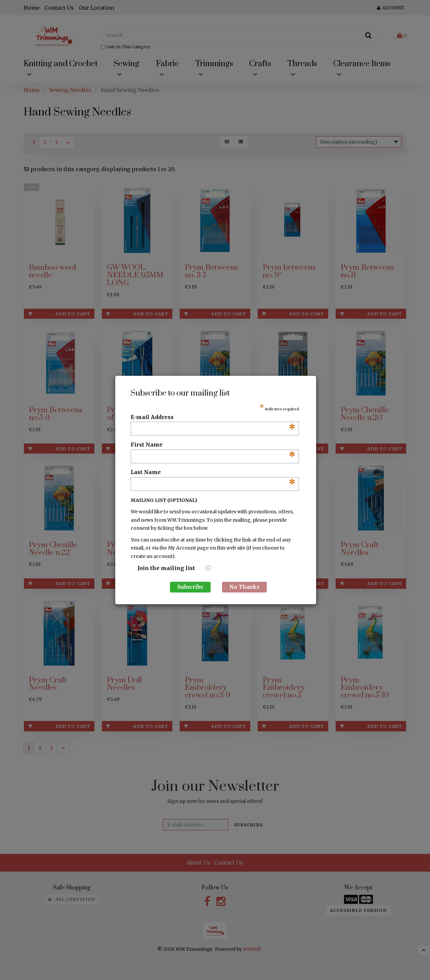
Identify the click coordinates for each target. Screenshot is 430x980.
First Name (213, 445)
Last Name (213, 472)
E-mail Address (213, 417)
